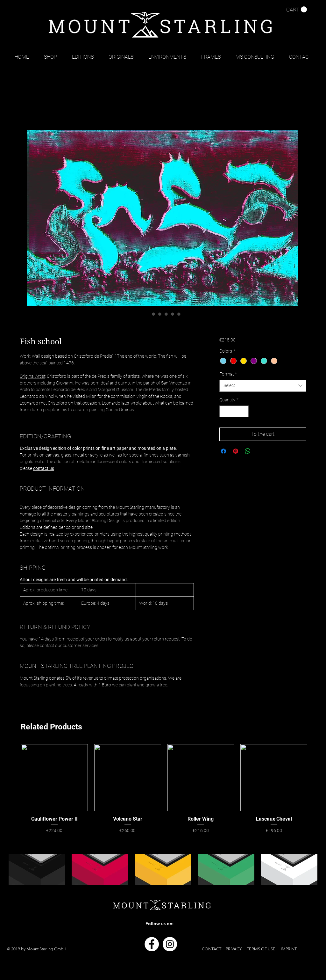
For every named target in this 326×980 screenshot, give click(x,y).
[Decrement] (224, 411)
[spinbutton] (234, 411)
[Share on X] (260, 451)
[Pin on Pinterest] (236, 451)
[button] (297, 10)
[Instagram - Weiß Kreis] (170, 944)
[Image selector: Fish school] (147, 314)
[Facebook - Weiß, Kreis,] (152, 944)
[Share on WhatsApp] (248, 451)
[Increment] (244, 411)
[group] (164, 790)
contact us (44, 468)
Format (228, 374)
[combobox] (263, 386)
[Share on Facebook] (223, 451)
